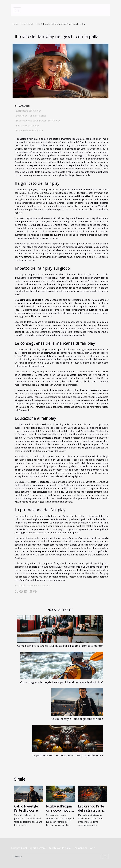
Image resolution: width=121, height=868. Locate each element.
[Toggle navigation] (17, 10)
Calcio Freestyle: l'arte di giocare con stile (77, 719)
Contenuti (24, 106)
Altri (93, 848)
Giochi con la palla (31, 24)
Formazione (80, 848)
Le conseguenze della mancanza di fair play (38, 121)
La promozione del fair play (30, 131)
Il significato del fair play (28, 111)
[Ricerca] (57, 856)
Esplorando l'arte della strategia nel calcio (92, 810)
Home (16, 24)
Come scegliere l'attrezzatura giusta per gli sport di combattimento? (60, 646)
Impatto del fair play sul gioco (31, 116)
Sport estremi (38, 848)
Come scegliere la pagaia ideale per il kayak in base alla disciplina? (62, 682)
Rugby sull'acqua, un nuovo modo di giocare (60, 810)
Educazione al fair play (27, 126)
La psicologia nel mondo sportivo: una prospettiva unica (68, 755)
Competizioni (19, 848)
